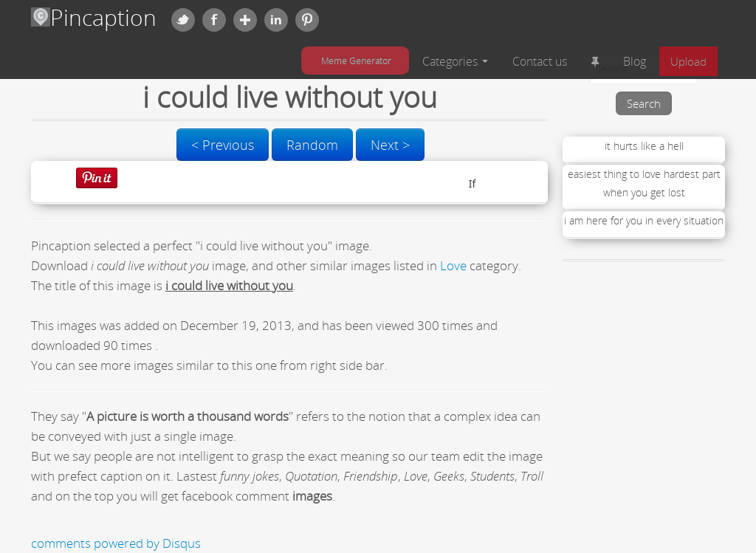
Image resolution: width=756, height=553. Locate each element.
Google (245, 20)
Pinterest (307, 20)
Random (312, 145)
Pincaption (94, 17)
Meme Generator (356, 61)
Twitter (183, 20)
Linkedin (276, 20)
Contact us (540, 61)
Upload (688, 61)
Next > (390, 145)
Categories (455, 61)
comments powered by (116, 543)
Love (453, 265)
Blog (635, 61)
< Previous (223, 145)
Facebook (214, 20)
